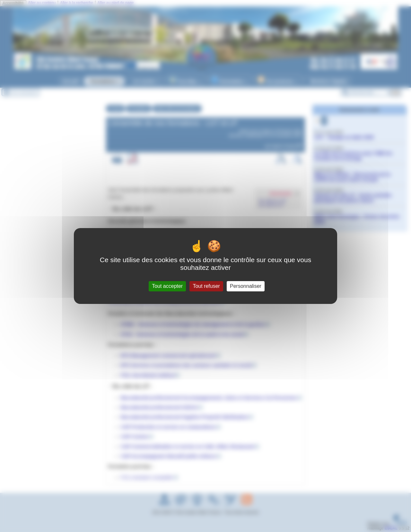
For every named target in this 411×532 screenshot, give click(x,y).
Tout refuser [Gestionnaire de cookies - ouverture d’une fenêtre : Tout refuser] (206, 286)
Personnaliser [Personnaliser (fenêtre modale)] (246, 286)
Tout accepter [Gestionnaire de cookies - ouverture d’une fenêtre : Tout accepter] (167, 286)
